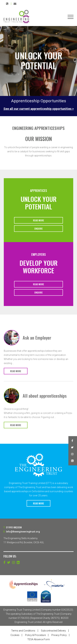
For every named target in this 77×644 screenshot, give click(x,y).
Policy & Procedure (35, 635)
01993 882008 (7, 4)
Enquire (38, 228)
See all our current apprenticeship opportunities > (39, 109)
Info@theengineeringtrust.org (15, 4)
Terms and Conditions (23, 631)
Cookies (15, 635)
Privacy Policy (59, 635)
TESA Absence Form (39, 639)
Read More (38, 220)
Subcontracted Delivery (53, 631)
